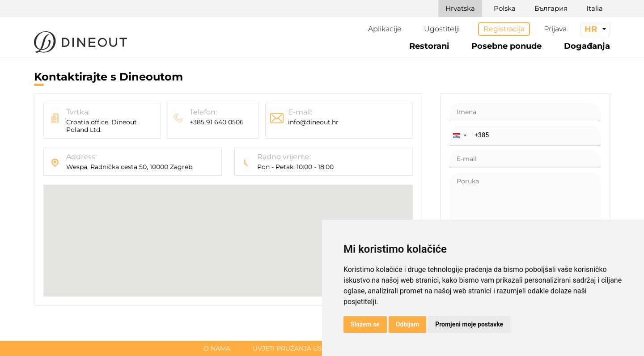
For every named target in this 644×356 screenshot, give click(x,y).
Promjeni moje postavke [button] (469, 324)
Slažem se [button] (365, 324)
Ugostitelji (442, 29)
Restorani (429, 46)
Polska (505, 8)
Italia (595, 8)
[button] (459, 136)
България (551, 8)
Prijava (555, 29)
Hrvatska (460, 8)
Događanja (587, 46)
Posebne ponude (506, 46)
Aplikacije (385, 29)
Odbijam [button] (407, 324)
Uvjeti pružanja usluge (296, 348)
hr (591, 29)
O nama (217, 348)
